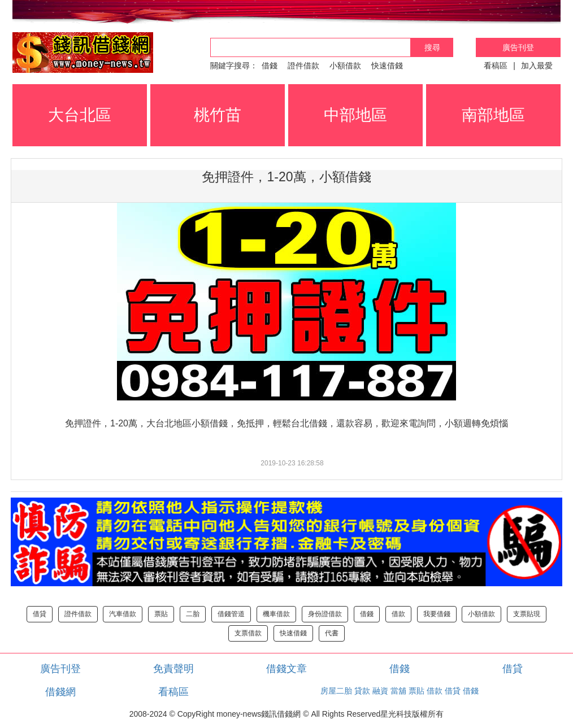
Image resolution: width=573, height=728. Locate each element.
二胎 (193, 614)
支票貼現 (527, 614)
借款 (398, 614)
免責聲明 (173, 669)
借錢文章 (286, 669)
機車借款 (276, 614)
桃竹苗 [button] (218, 115)
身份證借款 (325, 614)
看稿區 (496, 66)
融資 (380, 691)
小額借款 (345, 66)
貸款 (362, 691)
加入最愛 (537, 66)
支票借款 (248, 633)
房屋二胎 (336, 691)
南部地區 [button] (493, 115)
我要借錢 (437, 614)
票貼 (161, 614)
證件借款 (303, 66)
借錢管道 (231, 614)
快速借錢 (387, 66)
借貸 (40, 614)
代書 (332, 633)
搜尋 (432, 47)
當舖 (398, 691)
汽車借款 (123, 614)
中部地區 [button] (355, 115)
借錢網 (60, 692)
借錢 (270, 66)
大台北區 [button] (80, 115)
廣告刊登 (518, 47)
